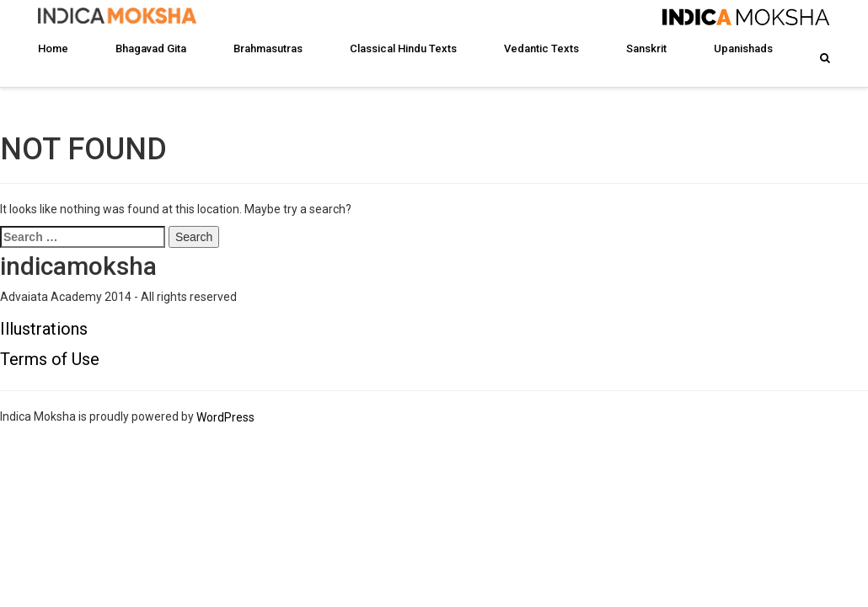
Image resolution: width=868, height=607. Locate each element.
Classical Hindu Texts (403, 48)
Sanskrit (646, 48)
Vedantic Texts (541, 48)
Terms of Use (50, 359)
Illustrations (44, 329)
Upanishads (743, 48)
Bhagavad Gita (151, 48)
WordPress (225, 417)
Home (53, 48)
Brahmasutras (268, 48)
